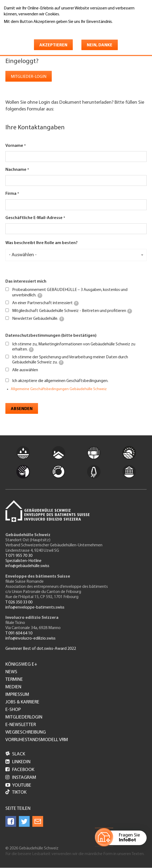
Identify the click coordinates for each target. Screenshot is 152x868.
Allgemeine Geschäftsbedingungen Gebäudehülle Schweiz (59, 389)
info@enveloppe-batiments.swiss (35, 607)
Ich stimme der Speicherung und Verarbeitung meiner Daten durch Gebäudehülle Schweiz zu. (70, 360)
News (11, 672)
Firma (11, 194)
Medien (13, 687)
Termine (14, 680)
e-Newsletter (21, 725)
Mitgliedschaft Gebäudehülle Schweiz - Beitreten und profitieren (72, 311)
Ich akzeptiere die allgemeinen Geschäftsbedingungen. (60, 381)
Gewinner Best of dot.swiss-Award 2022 (41, 649)
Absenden (22, 409)
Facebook (20, 770)
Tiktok (16, 792)
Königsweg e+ (21, 665)
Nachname (16, 170)
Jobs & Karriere (22, 702)
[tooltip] (40, 296)
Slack (15, 754)
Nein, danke (100, 45)
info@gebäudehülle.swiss (27, 566)
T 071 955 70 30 (19, 556)
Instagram (21, 778)
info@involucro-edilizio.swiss (30, 638)
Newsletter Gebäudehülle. (38, 319)
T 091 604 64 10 (19, 633)
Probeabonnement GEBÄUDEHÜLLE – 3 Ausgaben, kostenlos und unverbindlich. (70, 293)
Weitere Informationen (27, 29)
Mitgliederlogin (24, 717)
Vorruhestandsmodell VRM (37, 740)
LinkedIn (18, 762)
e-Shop (13, 710)
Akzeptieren (53, 45)
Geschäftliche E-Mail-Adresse (34, 218)
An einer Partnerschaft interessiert (45, 303)
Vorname (14, 146)
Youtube (18, 785)
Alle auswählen (25, 370)
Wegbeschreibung (26, 732)
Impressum (17, 695)
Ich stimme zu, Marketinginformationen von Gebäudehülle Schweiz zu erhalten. (74, 347)
